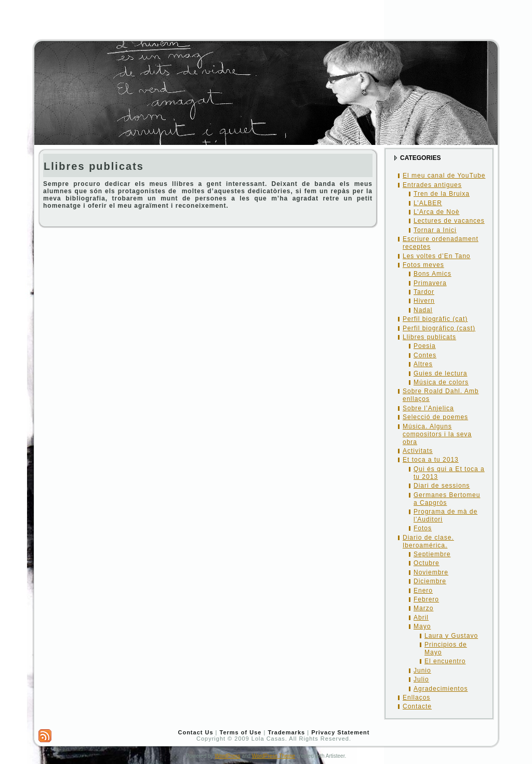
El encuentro (445, 661)
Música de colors (441, 382)
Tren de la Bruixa (442, 194)
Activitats (418, 451)
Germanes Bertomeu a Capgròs (447, 499)
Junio (422, 671)
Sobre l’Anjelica (428, 408)
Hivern (424, 301)
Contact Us (195, 732)
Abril (421, 618)
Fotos (423, 528)
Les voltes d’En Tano (437, 256)
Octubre (427, 563)
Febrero (426, 599)
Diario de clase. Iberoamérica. (428, 541)
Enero (423, 591)
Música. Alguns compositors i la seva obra (437, 434)
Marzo (423, 608)
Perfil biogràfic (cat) (435, 319)
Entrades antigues (432, 185)
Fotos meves (423, 265)
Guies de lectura (440, 373)
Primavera (430, 283)
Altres (423, 364)
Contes (425, 355)
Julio (421, 679)
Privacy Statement (340, 732)
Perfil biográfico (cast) (439, 328)
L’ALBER (428, 203)
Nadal (423, 310)
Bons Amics (433, 274)
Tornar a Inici (435, 230)
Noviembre (431, 572)
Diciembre (430, 581)
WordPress (227, 756)
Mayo (422, 626)
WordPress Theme (274, 756)
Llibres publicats (94, 166)
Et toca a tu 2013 (431, 460)
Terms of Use (241, 732)
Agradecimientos (441, 689)
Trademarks (286, 732)
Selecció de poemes (435, 417)
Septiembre (432, 554)
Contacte (417, 706)
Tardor (424, 292)
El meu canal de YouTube (444, 176)
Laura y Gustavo (451, 636)
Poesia (425, 346)
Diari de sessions (442, 486)
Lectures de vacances (449, 221)
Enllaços (416, 698)
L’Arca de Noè (436, 212)
